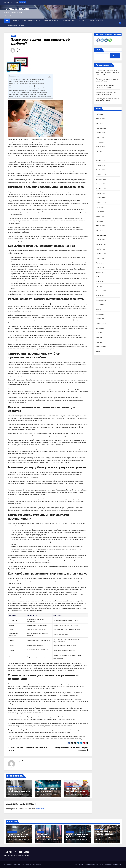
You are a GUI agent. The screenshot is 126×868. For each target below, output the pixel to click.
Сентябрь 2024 (101, 175)
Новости (83, 21)
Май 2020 (99, 310)
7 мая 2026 (72, 840)
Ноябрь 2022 (101, 249)
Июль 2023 (100, 212)
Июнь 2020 (100, 305)
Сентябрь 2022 (101, 258)
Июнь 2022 (100, 272)
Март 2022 (100, 286)
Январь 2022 (101, 296)
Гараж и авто (41, 832)
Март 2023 (100, 230)
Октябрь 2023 (101, 198)
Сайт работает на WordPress (12, 864)
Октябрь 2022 (101, 254)
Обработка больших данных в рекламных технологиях (78, 837)
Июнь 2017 (100, 333)
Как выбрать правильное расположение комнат (25, 82)
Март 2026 (100, 123)
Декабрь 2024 (101, 161)
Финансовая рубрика (15, 25)
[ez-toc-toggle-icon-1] (49, 77)
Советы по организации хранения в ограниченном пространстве (30, 97)
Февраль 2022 (101, 291)
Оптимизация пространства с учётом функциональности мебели (31, 86)
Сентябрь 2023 (101, 202)
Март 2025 (100, 151)
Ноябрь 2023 (101, 193)
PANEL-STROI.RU (17, 9)
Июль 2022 (100, 268)
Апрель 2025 (101, 147)
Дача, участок (70, 832)
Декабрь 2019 (101, 314)
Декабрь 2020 (101, 300)
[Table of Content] (50, 76)
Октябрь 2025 (101, 133)
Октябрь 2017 (101, 328)
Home (76, 864)
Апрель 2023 (101, 226)
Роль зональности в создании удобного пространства (27, 84)
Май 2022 (99, 277)
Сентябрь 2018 (101, 323)
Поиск (98, 50)
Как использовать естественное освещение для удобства (28, 88)
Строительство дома (31, 21)
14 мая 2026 (13, 840)
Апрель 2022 (101, 282)
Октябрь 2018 (101, 319)
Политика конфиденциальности (112, 864)
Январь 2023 (101, 240)
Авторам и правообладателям (87, 864)
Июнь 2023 (100, 216)
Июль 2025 (100, 142)
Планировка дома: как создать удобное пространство (27, 79)
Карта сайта (99, 864)
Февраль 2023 (101, 235)
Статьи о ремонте (51, 21)
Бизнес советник (12, 832)
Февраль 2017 (101, 347)
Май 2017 (99, 337)
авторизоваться (41, 809)
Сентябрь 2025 (101, 137)
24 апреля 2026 (102, 837)
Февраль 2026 (101, 128)
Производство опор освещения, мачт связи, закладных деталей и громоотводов (107, 72)
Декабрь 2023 (101, 189)
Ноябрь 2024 (101, 165)
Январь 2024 (101, 184)
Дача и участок (97, 21)
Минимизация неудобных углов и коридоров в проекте (27, 90)
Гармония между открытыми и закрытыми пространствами (29, 92)
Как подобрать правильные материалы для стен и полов (28, 94)
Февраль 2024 (101, 179)
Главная (15, 21)
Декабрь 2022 (101, 244)
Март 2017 (100, 342)
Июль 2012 (100, 351)
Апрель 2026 (101, 119)
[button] (117, 23)
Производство (69, 21)
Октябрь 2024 (101, 170)
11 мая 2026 (42, 840)
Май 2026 (99, 114)
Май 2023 (99, 221)
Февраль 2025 (101, 156)
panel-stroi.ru (23, 49)
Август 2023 (100, 207)
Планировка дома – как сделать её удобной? (40, 41)
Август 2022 (100, 263)
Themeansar (37, 864)
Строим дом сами (76, 786)
